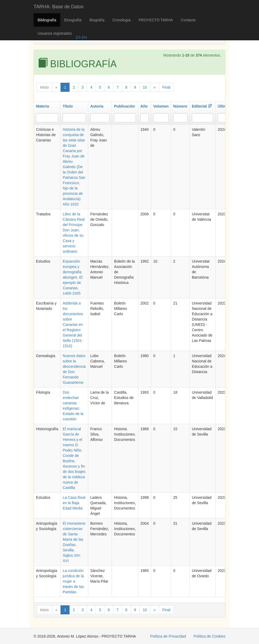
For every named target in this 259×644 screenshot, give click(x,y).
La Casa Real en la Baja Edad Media (74, 503)
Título (68, 106)
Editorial (202, 106)
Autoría (97, 106)
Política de (209, 636)
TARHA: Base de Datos (59, 7)
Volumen (161, 106)
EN (84, 37)
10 (145, 87)
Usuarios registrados (55, 33)
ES (78, 37)
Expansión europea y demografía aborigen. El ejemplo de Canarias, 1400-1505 (73, 277)
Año (144, 106)
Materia (43, 106)
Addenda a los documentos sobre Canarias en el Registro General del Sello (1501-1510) (73, 325)
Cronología (122, 20)
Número (180, 106)
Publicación (125, 106)
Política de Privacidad (168, 636)
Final (166, 87)
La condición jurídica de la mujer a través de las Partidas (73, 581)
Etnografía (73, 20)
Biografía (97, 20)
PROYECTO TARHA (156, 20)
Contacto (188, 20)
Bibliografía (47, 20)
